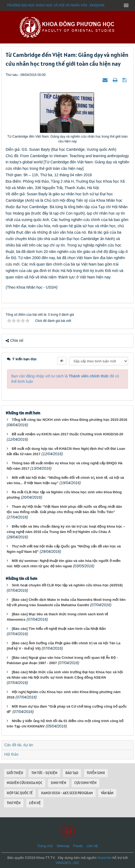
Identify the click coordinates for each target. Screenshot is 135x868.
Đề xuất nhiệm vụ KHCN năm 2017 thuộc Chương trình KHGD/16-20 (67, 434)
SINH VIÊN (59, 783)
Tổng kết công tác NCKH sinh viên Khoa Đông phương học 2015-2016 (70, 420)
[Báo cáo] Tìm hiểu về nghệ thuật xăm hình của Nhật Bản (59, 629)
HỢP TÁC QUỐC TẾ (20, 793)
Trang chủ (45, 846)
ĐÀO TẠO (72, 773)
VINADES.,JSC (67, 863)
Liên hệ (92, 846)
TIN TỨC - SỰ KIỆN (44, 773)
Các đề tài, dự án (19, 745)
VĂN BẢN (107, 793)
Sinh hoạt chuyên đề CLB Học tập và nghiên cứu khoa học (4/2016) (67, 585)
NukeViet (105, 858)
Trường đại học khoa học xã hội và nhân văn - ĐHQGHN (56, 5)
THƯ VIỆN (14, 803)
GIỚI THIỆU (15, 773)
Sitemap (63, 846)
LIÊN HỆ (35, 803)
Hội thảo (11, 754)
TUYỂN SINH (96, 773)
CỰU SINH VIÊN (85, 783)
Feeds (78, 846)
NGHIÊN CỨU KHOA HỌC (25, 783)
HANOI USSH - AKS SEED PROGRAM (67, 793)
